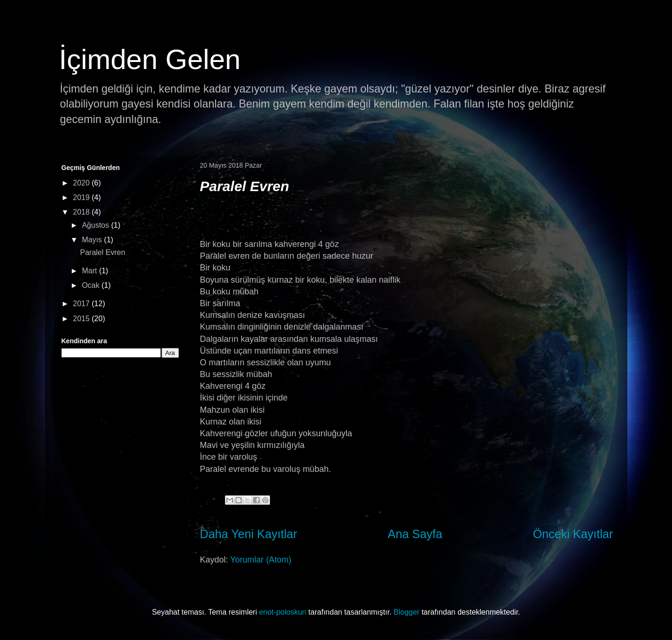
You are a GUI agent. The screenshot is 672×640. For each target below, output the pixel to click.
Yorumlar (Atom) (261, 560)
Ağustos (96, 225)
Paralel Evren (245, 186)
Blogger (406, 612)
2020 (82, 183)
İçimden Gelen (150, 59)
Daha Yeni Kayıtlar (249, 534)
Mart (90, 271)
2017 (82, 304)
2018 (82, 212)
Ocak (92, 285)
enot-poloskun (283, 612)
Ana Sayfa (415, 534)
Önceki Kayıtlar (573, 534)
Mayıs (93, 240)
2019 (82, 197)
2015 (82, 319)
